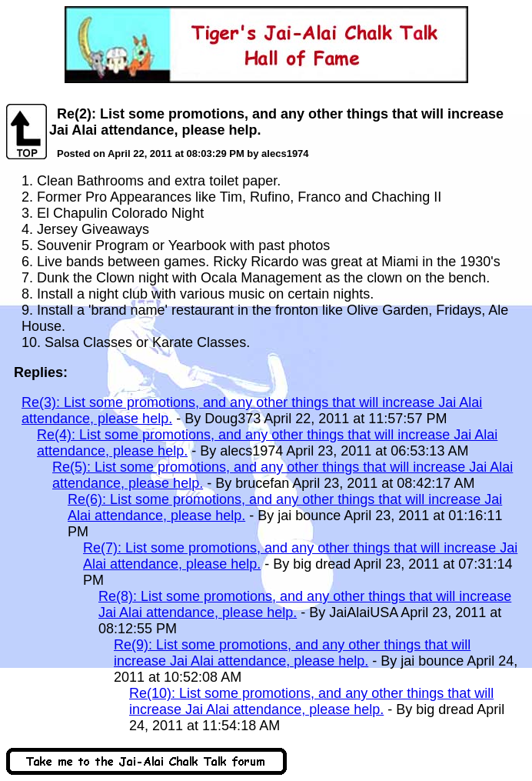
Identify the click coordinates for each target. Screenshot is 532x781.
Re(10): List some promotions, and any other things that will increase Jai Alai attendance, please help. (311, 701)
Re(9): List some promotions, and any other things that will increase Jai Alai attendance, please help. (292, 653)
